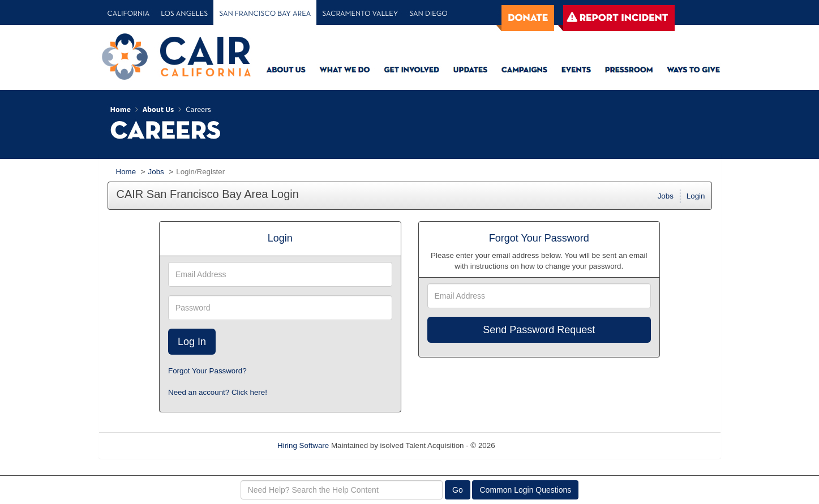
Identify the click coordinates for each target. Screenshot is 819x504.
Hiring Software (303, 445)
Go (458, 490)
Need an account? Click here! (218, 392)
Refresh (528, 445)
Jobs (156, 172)
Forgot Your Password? (207, 371)
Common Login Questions (525, 490)
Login (696, 196)
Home (126, 172)
